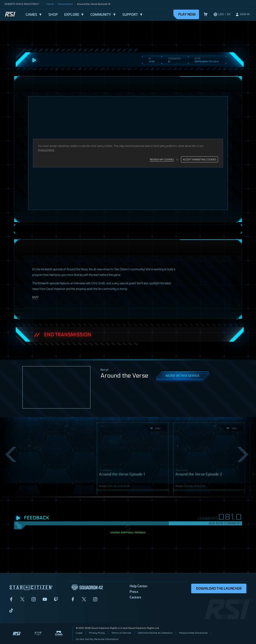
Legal (79, 633)
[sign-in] (242, 14)
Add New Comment (225, 523)
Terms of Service (121, 633)
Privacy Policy (97, 633)
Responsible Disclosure (193, 633)
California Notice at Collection (155, 633)
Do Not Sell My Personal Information (97, 639)
